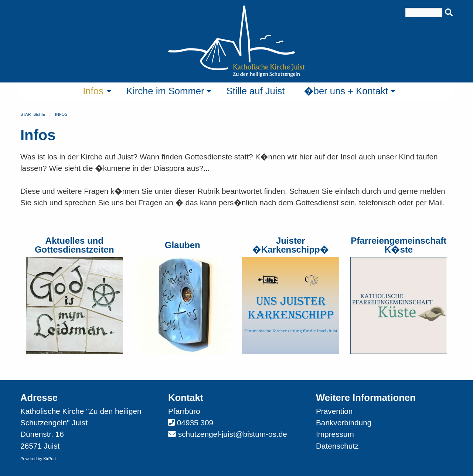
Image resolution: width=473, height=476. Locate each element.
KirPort (50, 459)
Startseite (33, 114)
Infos (61, 114)
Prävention (334, 411)
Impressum (335, 434)
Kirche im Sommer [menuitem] (165, 91)
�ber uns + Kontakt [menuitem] (346, 91)
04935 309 (195, 423)
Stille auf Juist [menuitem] (255, 91)
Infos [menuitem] (93, 91)
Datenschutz (337, 446)
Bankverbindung (344, 423)
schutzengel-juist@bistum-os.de (233, 434)
